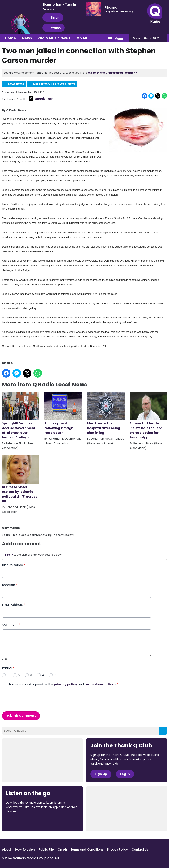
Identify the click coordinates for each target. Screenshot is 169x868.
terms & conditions (100, 684)
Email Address (14, 605)
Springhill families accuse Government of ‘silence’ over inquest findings (21, 416)
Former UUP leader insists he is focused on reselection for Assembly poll (148, 416)
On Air (82, 38)
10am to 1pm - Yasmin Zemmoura (59, 7)
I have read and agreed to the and (63, 684)
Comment (11, 624)
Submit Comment (21, 715)
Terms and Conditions (87, 849)
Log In (125, 774)
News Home (16, 84)
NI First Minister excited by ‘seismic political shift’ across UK (21, 479)
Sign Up (101, 774)
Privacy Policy (117, 849)
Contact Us (140, 849)
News (27, 38)
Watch (54, 28)
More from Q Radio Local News (54, 84)
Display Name (14, 565)
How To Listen (25, 849)
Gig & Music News (54, 38)
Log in (9, 555)
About (7, 849)
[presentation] (31, 699)
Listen (53, 17)
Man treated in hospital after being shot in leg (106, 413)
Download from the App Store (21, 822)
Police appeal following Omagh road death (63, 413)
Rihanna (111, 7)
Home (10, 38)
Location (10, 585)
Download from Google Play (53, 822)
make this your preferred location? (112, 73)
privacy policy (65, 684)
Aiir (57, 858)
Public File (46, 849)
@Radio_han (41, 99)
